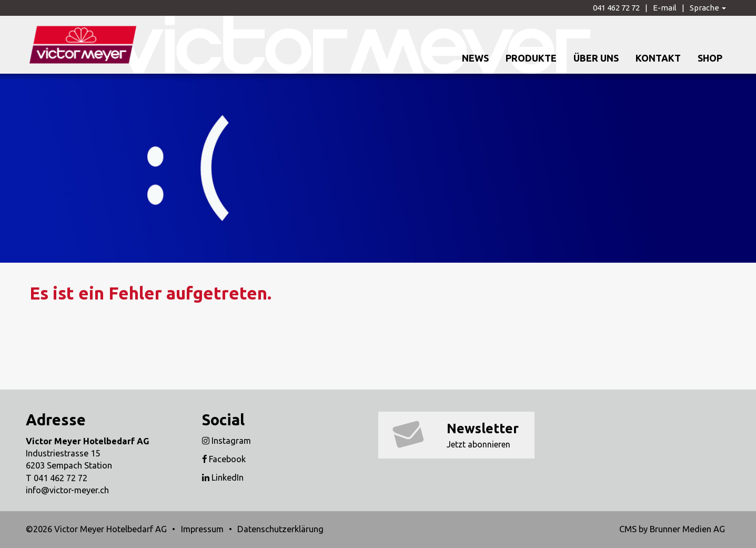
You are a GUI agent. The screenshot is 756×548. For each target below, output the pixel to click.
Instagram (226, 441)
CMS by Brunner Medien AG (672, 529)
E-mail (665, 8)
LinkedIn (223, 477)
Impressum (202, 529)
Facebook (224, 459)
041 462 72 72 (616, 8)
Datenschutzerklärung (280, 529)
